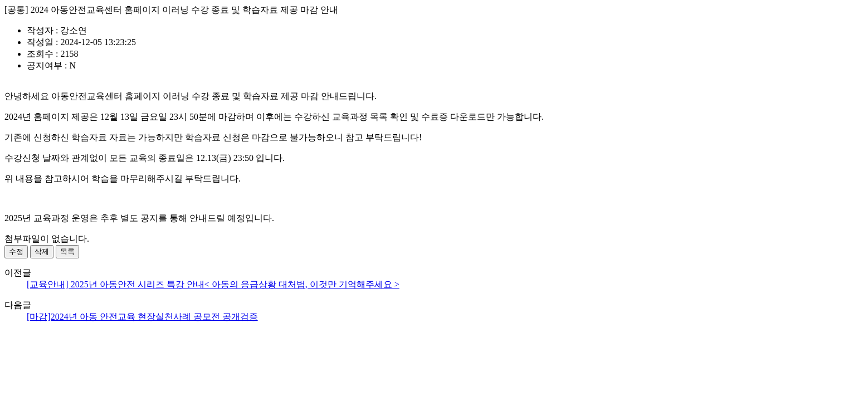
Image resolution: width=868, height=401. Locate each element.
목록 (67, 251)
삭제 (42, 251)
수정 (16, 251)
